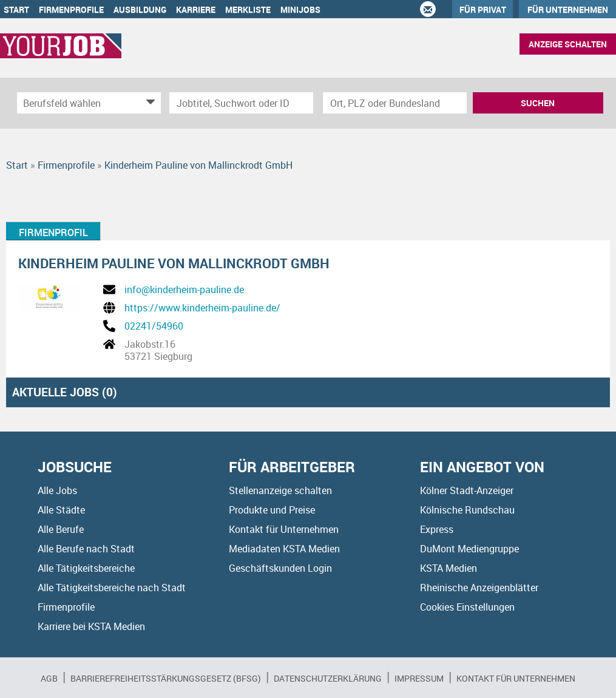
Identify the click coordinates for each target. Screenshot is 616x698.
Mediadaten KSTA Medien (284, 549)
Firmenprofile (71, 9)
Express (437, 529)
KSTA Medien (448, 568)
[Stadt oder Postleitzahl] (395, 103)
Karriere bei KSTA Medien (91, 626)
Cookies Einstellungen (467, 607)
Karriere (196, 9)
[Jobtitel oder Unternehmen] (241, 103)
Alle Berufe (61, 529)
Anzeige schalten (568, 44)
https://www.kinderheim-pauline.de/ (202, 308)
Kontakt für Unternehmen (284, 529)
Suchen (538, 103)
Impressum (419, 678)
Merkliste (248, 9)
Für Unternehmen (568, 9)
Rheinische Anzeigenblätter (479, 588)
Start (16, 9)
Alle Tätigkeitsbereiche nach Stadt (112, 588)
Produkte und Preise (272, 510)
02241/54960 (154, 326)
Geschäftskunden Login (280, 568)
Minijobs (300, 9)
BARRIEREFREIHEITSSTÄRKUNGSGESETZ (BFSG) (166, 678)
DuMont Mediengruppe (469, 549)
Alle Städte (61, 510)
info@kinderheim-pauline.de (184, 290)
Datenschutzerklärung (328, 678)
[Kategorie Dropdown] (149, 103)
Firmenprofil (53, 232)
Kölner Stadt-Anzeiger (467, 490)
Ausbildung (140, 9)
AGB (49, 678)
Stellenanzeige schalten (280, 490)
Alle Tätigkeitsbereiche (86, 568)
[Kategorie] (77, 103)
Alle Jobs (57, 490)
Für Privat (483, 9)
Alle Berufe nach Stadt (86, 549)
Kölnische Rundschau (467, 510)
